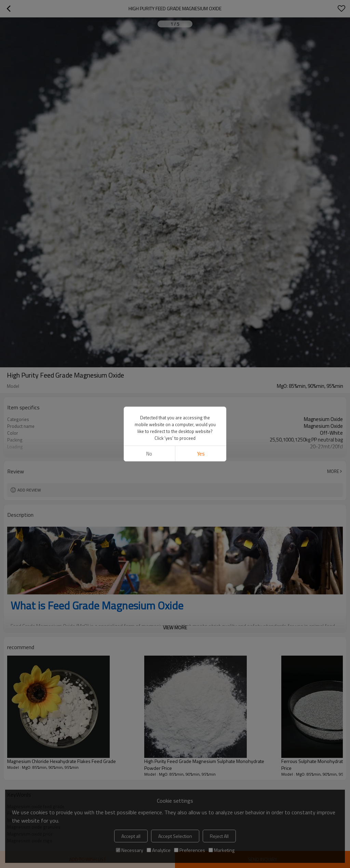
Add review (29, 490)
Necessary (130, 850)
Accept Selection (175, 836)
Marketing (221, 850)
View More (175, 452)
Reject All (219, 836)
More (333, 471)
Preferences (190, 850)
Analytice (159, 850)
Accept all (131, 836)
